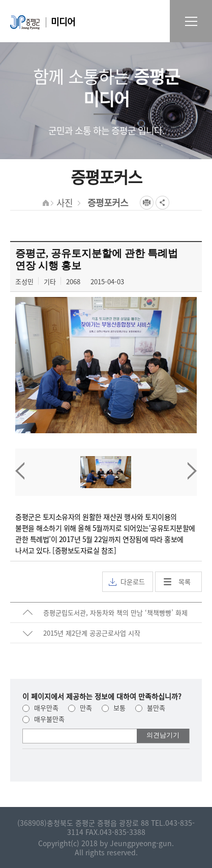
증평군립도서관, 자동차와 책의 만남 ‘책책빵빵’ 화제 (115, 612)
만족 (80, 708)
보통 (114, 708)
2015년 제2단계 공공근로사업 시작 (92, 633)
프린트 (147, 203)
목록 (185, 581)
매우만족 (40, 708)
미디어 (63, 22)
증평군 (25, 22)
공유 (162, 203)
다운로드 (127, 581)
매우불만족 (43, 719)
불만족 (150, 708)
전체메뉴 (191, 21)
